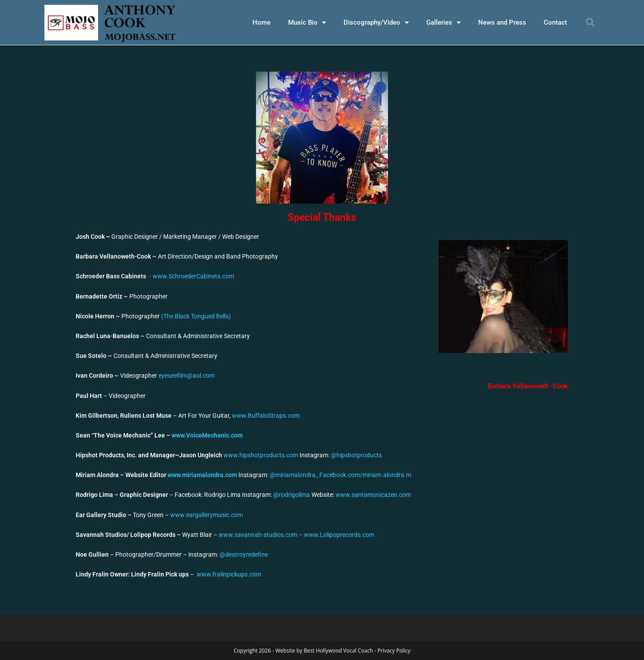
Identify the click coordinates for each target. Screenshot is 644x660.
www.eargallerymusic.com (207, 515)
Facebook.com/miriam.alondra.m (365, 475)
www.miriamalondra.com (203, 475)
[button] (590, 22)
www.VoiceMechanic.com (207, 435)
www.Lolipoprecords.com (339, 535)
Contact (555, 22)
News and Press (502, 22)
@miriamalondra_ (295, 475)
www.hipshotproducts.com (261, 455)
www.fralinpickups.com (228, 574)
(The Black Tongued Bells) (196, 316)
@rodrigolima (292, 495)
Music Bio (307, 23)
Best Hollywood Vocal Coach (338, 651)
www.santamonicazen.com (373, 495)
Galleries (443, 23)
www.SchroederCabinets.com (193, 276)
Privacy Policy (394, 651)
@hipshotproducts (356, 455)
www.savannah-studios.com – (261, 535)
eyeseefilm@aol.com (187, 376)
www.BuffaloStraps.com (266, 416)
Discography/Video (376, 23)
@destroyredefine (244, 554)
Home (262, 22)
